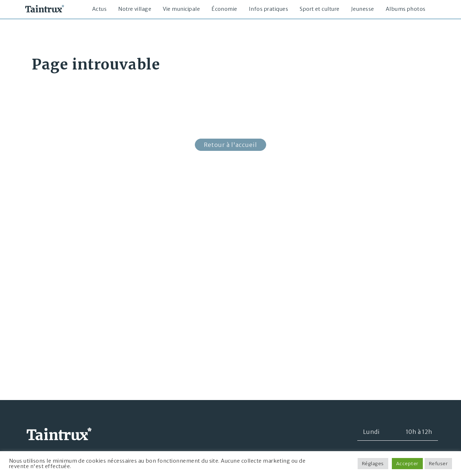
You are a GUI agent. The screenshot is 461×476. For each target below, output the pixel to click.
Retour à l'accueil (230, 145)
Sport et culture (320, 9)
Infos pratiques (268, 9)
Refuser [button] (438, 464)
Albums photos (406, 9)
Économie (224, 9)
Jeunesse (363, 9)
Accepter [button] (407, 464)
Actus (99, 9)
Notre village (135, 9)
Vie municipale (181, 9)
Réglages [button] (373, 464)
